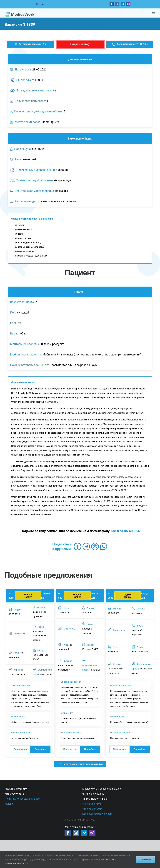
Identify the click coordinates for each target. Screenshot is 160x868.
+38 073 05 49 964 (125, 531)
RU (37, 4)
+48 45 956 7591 (92, 804)
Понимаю (146, 860)
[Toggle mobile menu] (154, 13)
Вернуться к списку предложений (80, 764)
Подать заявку (80, 44)
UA (42, 4)
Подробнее (40, 749)
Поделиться (20, 749)
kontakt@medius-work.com (97, 814)
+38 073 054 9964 (92, 809)
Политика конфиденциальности (23, 799)
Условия (10, 804)
